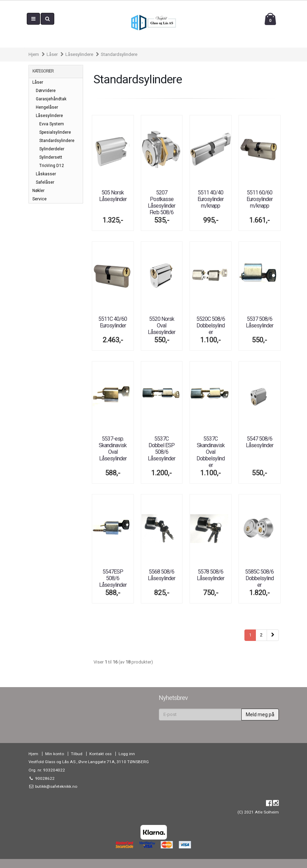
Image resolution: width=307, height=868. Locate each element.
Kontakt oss (100, 754)
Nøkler (38, 191)
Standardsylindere (119, 54)
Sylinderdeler (52, 149)
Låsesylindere (79, 54)
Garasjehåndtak (51, 99)
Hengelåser (47, 107)
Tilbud (77, 754)
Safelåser (45, 182)
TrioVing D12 (52, 166)
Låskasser (46, 174)
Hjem (34, 54)
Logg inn (127, 754)
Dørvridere (46, 91)
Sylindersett (51, 157)
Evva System (52, 124)
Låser (52, 54)
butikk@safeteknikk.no (56, 786)
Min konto (55, 754)
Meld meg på (260, 715)
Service (39, 199)
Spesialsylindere (55, 132)
